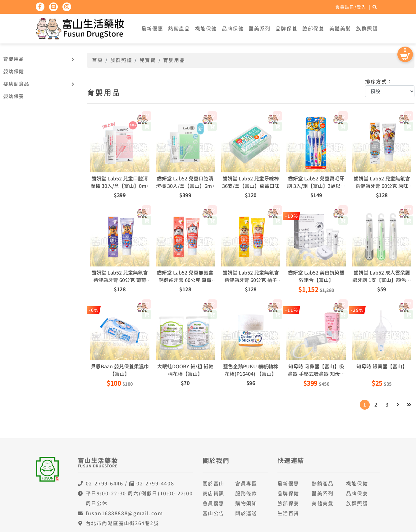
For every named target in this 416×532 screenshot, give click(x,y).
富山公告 (213, 513)
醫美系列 (259, 29)
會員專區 (246, 484)
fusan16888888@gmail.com (124, 513)
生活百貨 (288, 513)
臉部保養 (313, 29)
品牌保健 (233, 29)
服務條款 (246, 493)
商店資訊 (213, 493)
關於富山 (213, 484)
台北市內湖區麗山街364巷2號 (122, 523)
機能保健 (206, 29)
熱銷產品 (179, 29)
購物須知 (246, 503)
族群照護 (367, 29)
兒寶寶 (148, 60)
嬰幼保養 (14, 96)
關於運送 (246, 513)
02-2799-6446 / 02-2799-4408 (130, 484)
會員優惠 (213, 503)
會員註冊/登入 (351, 7)
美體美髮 (340, 29)
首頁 (97, 60)
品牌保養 (286, 29)
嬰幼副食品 (16, 84)
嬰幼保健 (14, 71)
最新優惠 (152, 29)
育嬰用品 (14, 59)
